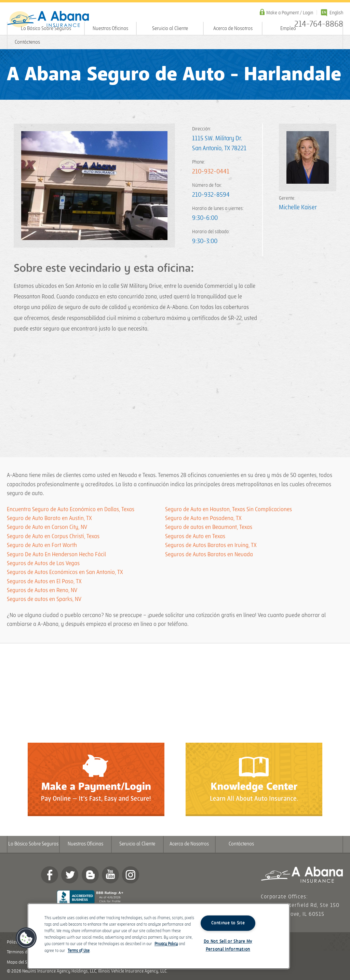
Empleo (288, 29)
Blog (90, 875)
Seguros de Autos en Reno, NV (42, 590)
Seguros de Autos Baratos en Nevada (209, 555)
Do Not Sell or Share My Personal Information (228, 945)
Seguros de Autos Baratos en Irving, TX (211, 545)
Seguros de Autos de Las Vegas (43, 563)
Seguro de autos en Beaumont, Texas (209, 527)
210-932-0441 (211, 172)
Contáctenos (27, 42)
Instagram (131, 875)
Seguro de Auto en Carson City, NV (47, 527)
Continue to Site (228, 923)
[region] (159, 936)
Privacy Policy (166, 944)
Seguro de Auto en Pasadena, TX (203, 518)
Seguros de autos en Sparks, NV (44, 599)
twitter (70, 875)
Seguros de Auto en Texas (195, 536)
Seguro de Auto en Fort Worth (42, 545)
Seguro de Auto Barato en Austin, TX (49, 518)
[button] (26, 938)
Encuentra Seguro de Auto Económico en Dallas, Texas (71, 509)
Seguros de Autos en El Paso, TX (44, 582)
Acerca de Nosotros (233, 29)
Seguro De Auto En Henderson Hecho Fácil (56, 555)
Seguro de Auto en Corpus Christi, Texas (53, 536)
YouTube (110, 875)
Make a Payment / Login (290, 13)
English (336, 13)
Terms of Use (79, 951)
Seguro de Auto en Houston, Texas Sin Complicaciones (228, 509)
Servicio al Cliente (170, 29)
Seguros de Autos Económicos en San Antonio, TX (65, 572)
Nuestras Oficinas (110, 29)
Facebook (50, 875)
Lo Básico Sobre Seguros (46, 29)
